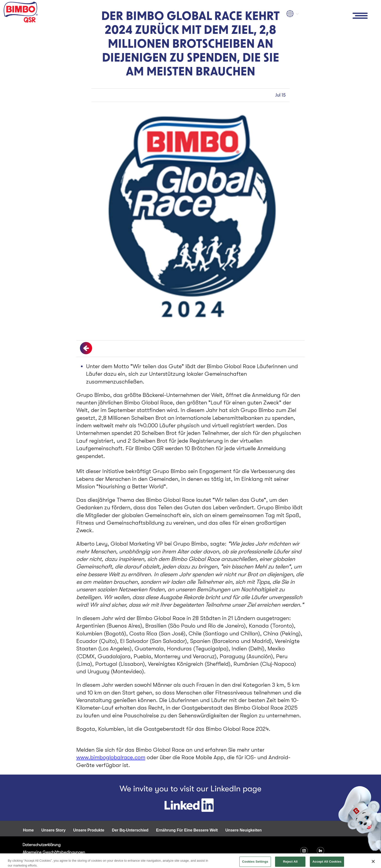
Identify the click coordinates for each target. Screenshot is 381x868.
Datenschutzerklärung (42, 845)
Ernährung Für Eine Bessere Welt (187, 830)
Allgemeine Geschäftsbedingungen (54, 852)
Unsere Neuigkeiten (244, 830)
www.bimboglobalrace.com (111, 757)
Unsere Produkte (89, 830)
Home (28, 830)
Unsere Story (53, 830)
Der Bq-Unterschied (130, 830)
